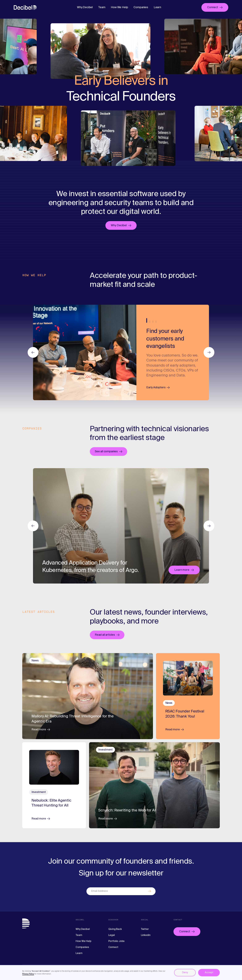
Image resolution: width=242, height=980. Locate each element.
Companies (141, 7)
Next (209, 526)
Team (102, 7)
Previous (33, 526)
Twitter (145, 929)
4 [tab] (156, 322)
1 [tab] (147, 320)
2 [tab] (150, 322)
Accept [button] (209, 973)
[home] (25, 7)
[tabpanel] (173, 352)
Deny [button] (185, 973)
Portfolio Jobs (117, 941)
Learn (157, 7)
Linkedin (146, 935)
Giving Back (115, 929)
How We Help (119, 7)
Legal (112, 935)
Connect (113, 947)
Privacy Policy (28, 974)
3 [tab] (153, 322)
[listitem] (85, 352)
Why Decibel (85, 7)
